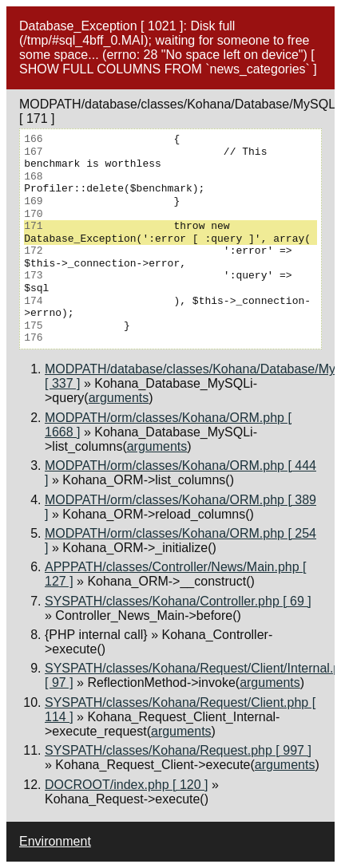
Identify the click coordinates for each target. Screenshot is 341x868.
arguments (119, 398)
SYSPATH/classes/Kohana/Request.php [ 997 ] (178, 750)
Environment (55, 841)
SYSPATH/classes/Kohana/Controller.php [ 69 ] (178, 601)
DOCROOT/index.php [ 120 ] (127, 785)
